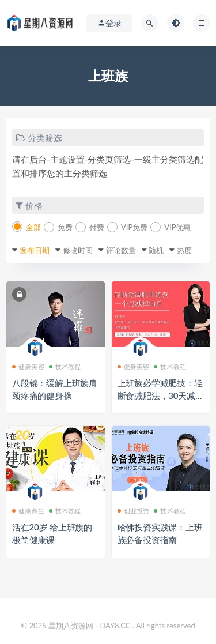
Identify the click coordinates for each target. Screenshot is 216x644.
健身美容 (28, 366)
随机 (156, 250)
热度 (184, 250)
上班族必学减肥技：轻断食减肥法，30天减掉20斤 (161, 396)
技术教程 (65, 366)
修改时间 (78, 250)
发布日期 (35, 250)
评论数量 (121, 250)
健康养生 (28, 511)
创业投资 (134, 511)
